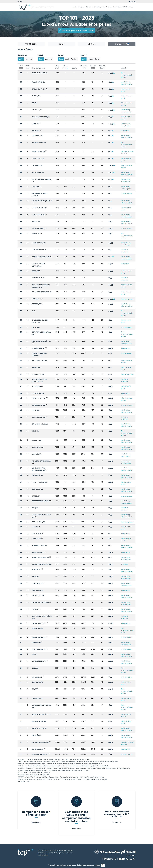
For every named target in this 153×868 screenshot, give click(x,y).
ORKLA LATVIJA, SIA (38, 215)
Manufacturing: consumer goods (126, 111)
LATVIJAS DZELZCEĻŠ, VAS (40, 602)
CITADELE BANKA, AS (39, 649)
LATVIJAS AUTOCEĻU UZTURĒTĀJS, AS (39, 265)
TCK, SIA (35, 103)
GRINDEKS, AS (36, 643)
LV (18, 2)
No (31, 59)
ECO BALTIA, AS (37, 534)
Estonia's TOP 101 (122, 44)
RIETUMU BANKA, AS (39, 637)
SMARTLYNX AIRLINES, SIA (40, 558)
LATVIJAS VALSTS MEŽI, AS (40, 742)
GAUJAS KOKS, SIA (38, 595)
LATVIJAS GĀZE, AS (38, 623)
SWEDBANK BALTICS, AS (40, 754)
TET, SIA (35, 689)
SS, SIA (34, 311)
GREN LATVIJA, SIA (38, 393)
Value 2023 (57, 67)
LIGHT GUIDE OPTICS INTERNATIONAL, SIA (39, 469)
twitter (132, 2)
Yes (26, 59)
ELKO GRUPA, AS (37, 682)
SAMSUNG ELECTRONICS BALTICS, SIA (40, 321)
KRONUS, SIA (36, 222)
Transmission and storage (126, 715)
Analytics (81, 7)
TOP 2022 (28, 67)
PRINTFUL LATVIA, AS (39, 398)
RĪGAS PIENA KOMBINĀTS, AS (41, 341)
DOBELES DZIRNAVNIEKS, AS (41, 501)
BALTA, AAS (36, 327)
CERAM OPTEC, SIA (38, 447)
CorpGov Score (102, 67)
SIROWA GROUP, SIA (39, 89)
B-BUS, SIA (35, 124)
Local (67, 59)
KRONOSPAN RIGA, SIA (39, 728)
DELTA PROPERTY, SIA (39, 417)
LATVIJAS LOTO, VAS (39, 405)
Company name (39, 68)
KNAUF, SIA (36, 410)
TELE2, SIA (35, 668)
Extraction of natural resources (127, 153)
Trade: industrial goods (126, 387)
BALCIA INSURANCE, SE (39, 229)
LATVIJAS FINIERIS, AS (39, 661)
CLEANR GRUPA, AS (38, 348)
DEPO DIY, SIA (36, 539)
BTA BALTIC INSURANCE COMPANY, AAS (40, 355)
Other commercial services (126, 104)
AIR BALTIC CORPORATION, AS (42, 461)
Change (74, 68)
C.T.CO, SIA (35, 431)
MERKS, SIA (36, 131)
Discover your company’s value (76, 30)
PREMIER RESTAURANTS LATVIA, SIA (40, 195)
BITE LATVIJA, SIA (37, 628)
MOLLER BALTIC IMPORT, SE (41, 117)
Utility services (125, 348)
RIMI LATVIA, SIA (37, 698)
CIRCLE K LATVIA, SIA (39, 522)
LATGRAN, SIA (36, 454)
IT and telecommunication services (127, 75)
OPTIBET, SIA (36, 496)
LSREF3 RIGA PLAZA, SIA (40, 250)
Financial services (126, 229)
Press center (117, 7)
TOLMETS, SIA (36, 386)
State (97, 59)
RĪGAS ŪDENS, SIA (38, 590)
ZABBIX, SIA (36, 234)
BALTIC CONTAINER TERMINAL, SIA (42, 181)
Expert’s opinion (99, 7)
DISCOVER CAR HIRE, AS (40, 73)
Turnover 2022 (83, 67)
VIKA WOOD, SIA (37, 489)
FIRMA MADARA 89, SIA (40, 482)
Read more (36, 823)
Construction (125, 131)
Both (21, 59)
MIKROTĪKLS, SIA (37, 735)
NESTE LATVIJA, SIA (38, 374)
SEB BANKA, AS (37, 677)
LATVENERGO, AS (38, 749)
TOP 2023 (21, 67)
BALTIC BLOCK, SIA (38, 173)
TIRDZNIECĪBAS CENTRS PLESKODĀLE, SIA (39, 381)
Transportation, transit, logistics (126, 125)
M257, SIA (35, 508)
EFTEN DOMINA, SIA (38, 278)
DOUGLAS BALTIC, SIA (39, 208)
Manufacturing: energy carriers (125, 455)
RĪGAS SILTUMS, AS (38, 553)
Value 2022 (65, 67)
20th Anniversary (128, 7)
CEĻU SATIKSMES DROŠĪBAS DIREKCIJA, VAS (41, 286)
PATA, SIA (35, 609)
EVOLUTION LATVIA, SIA (40, 361)
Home (75, 7)
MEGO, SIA (35, 271)
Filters (61, 44)
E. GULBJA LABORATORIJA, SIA (42, 565)
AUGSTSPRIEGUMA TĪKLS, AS (41, 714)
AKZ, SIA (35, 654)
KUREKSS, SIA (36, 570)
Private (90, 59)
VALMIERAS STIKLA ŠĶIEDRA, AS (42, 201)
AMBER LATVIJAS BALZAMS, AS (42, 257)
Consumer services (126, 194)
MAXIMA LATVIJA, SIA (39, 721)
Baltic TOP (89, 7)
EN (21, 2)
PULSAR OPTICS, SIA (38, 82)
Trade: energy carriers (127, 299)
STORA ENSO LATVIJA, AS (40, 424)
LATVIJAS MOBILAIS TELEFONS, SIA (42, 706)
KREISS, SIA (36, 577)
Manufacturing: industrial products (127, 83)
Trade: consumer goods (126, 90)
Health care (124, 565)
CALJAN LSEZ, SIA (38, 136)
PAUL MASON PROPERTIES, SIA (42, 292)
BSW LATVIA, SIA (37, 475)
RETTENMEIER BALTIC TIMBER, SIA (41, 516)
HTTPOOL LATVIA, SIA (39, 143)
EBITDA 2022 (93, 67)
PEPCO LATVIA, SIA (38, 159)
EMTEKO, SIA (36, 96)
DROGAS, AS (36, 527)
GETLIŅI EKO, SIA (37, 166)
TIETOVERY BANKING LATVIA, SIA (41, 333)
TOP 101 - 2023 (31, 44)
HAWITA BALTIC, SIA (38, 152)
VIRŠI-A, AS (36, 299)
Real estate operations (124, 251)
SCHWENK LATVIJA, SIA (39, 546)
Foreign (74, 59)
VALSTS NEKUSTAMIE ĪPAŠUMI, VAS (42, 618)
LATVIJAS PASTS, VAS (39, 243)
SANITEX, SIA (36, 368)
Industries (92, 44)
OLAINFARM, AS (37, 583)
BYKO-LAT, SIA (37, 440)
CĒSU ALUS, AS (37, 187)
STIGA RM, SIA (37, 304)
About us (109, 7)
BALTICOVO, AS (37, 110)
